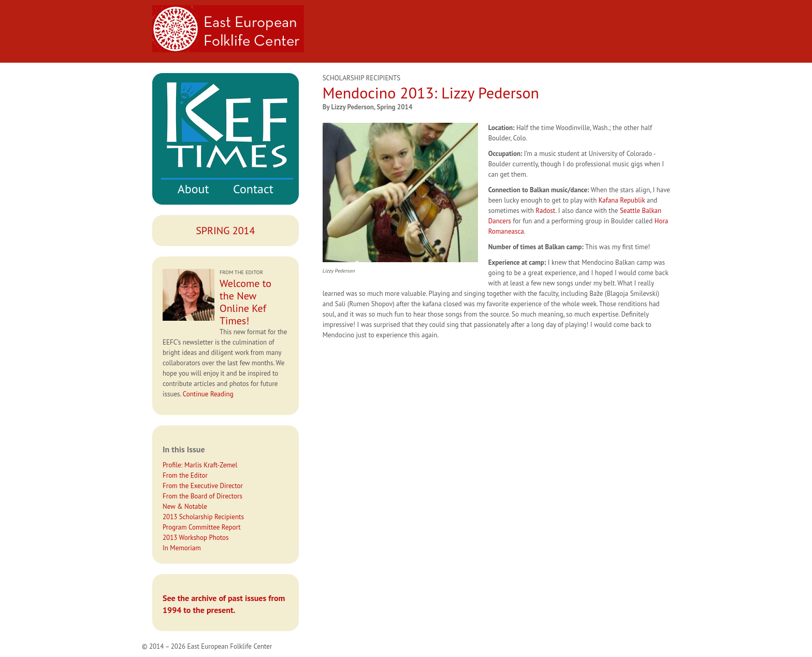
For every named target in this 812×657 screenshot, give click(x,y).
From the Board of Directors (202, 496)
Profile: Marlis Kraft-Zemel (200, 465)
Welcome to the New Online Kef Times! (245, 302)
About (193, 189)
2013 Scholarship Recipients (203, 517)
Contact (253, 189)
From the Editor (185, 475)
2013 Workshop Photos (196, 538)
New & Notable (185, 506)
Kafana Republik (622, 200)
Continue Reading (208, 394)
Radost (545, 211)
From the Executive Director (203, 486)
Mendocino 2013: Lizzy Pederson (431, 92)
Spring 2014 (225, 231)
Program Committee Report (202, 527)
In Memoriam (182, 548)
